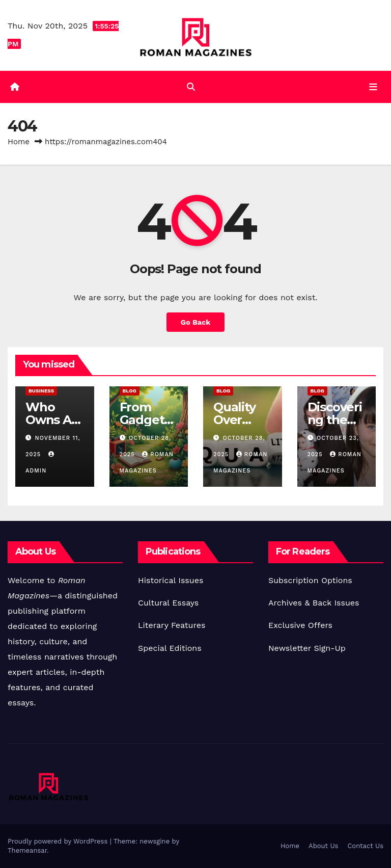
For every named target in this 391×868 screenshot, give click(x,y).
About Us (323, 846)
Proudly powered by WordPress (59, 841)
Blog (130, 391)
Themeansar (27, 850)
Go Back (195, 322)
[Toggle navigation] (373, 87)
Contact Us (365, 846)
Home (19, 142)
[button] (191, 87)
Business (41, 391)
